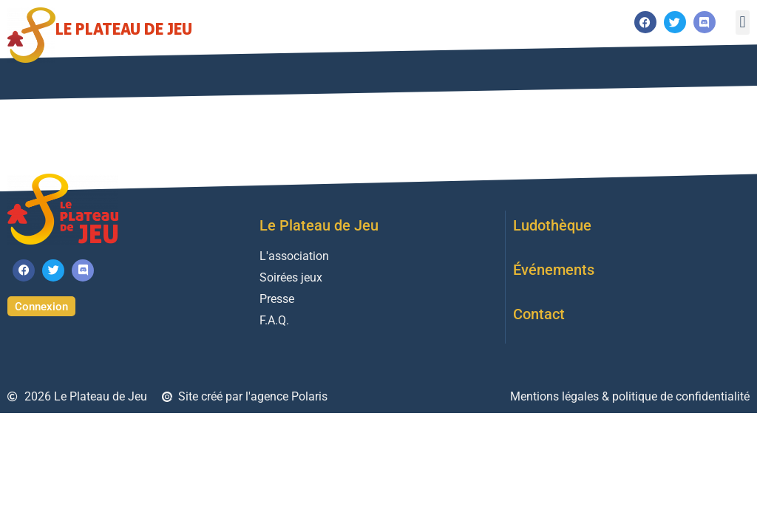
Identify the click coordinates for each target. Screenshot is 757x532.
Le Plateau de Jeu (124, 28)
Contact (539, 314)
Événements (554, 270)
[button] (743, 23)
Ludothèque (552, 225)
